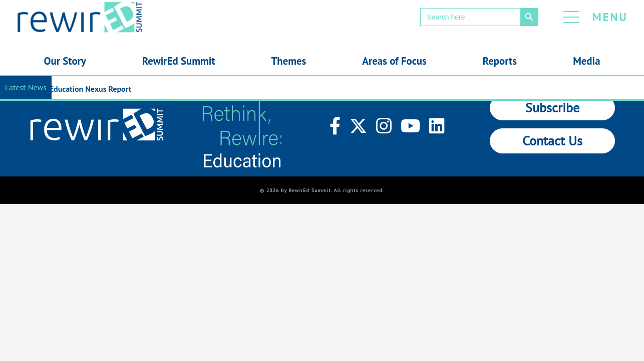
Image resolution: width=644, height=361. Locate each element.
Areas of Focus (394, 61)
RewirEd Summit (179, 61)
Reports (500, 61)
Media (586, 61)
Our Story (65, 61)
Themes (289, 61)
